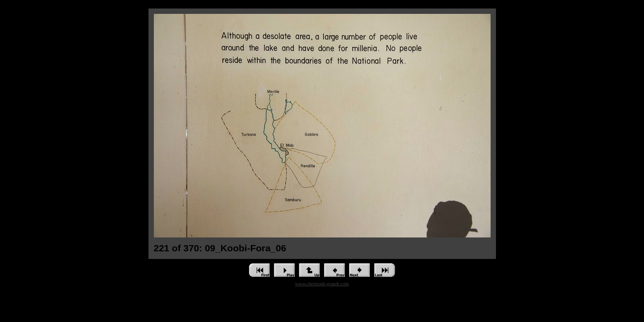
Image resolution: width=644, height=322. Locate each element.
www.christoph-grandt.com (322, 284)
